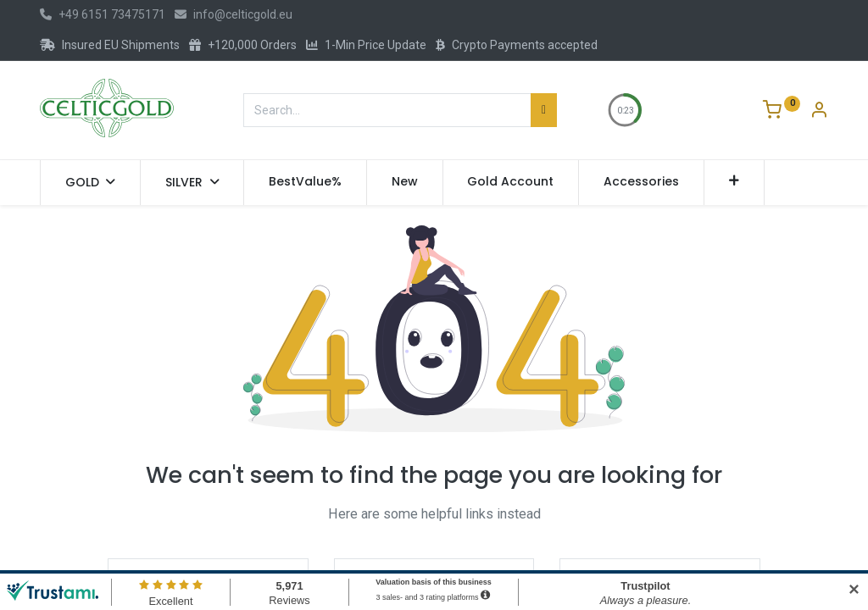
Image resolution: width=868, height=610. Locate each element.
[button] (734, 182)
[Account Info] (819, 112)
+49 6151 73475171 (103, 14)
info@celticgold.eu (234, 14)
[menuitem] (305, 182)
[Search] (544, 110)
